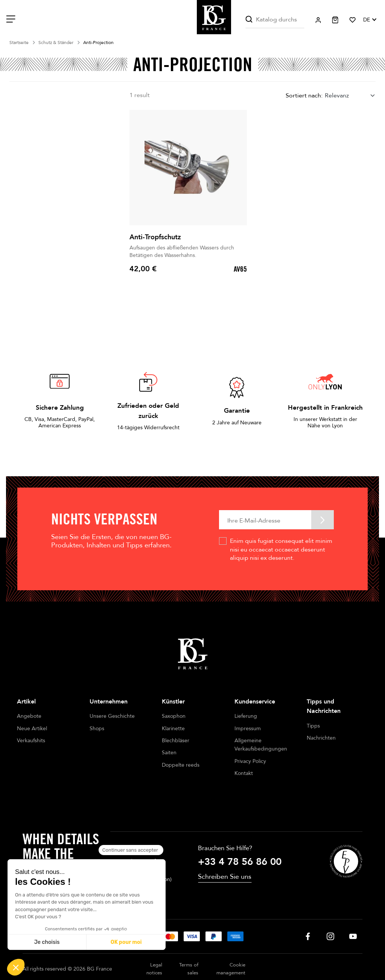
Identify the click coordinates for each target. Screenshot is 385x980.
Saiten (169, 753)
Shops (97, 729)
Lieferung (246, 716)
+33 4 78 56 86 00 (240, 842)
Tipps (313, 726)
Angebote (29, 716)
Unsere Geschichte (112, 716)
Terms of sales (189, 949)
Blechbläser (176, 741)
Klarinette (173, 729)
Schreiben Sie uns (225, 857)
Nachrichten (321, 738)
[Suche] (275, 20)
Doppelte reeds (181, 765)
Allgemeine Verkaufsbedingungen (261, 745)
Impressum (248, 729)
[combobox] (350, 96)
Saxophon (174, 716)
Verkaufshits (31, 741)
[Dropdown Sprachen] (369, 20)
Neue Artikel (32, 729)
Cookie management (231, 949)
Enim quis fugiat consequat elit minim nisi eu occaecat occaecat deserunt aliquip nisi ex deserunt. (281, 549)
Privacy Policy (250, 761)
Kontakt (244, 773)
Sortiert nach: (304, 96)
